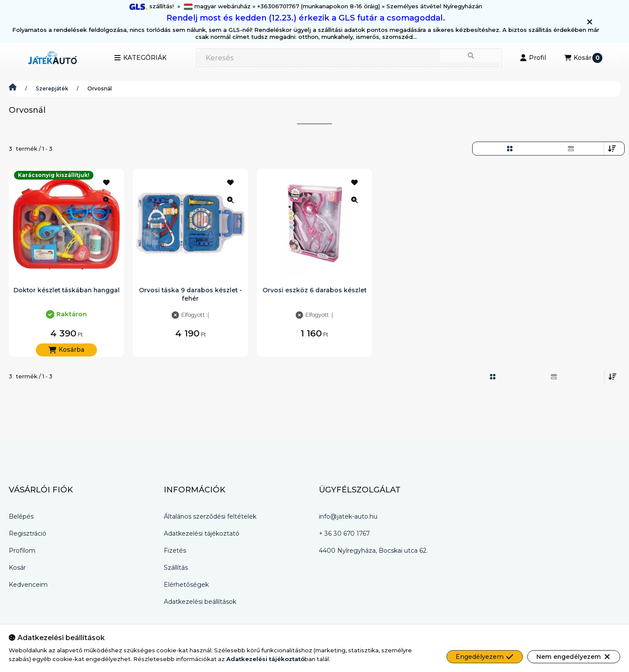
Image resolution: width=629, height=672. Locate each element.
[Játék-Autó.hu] (13, 89)
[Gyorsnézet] (106, 200)
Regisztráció (28, 533)
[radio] (571, 149)
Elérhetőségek (186, 585)
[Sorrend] (612, 149)
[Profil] (533, 58)
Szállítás (176, 568)
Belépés (21, 516)
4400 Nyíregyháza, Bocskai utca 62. (373, 551)
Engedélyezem (485, 657)
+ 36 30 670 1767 (344, 533)
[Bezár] (590, 22)
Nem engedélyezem (574, 657)
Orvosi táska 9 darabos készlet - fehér (190, 294)
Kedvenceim (28, 585)
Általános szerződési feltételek (210, 516)
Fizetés (175, 551)
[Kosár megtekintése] (583, 58)
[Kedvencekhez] (106, 182)
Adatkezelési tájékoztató (202, 533)
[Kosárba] (66, 350)
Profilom (22, 551)
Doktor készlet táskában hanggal (67, 290)
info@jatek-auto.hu (348, 516)
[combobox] (349, 58)
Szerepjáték (52, 88)
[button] (140, 58)
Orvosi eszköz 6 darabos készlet (314, 290)
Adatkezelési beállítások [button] (200, 602)
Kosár (17, 568)
